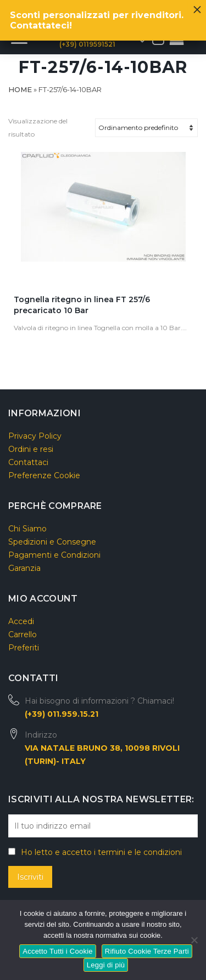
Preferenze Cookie (44, 475)
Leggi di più (106, 965)
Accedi (21, 621)
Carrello (23, 635)
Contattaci (28, 462)
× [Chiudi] (197, 7)
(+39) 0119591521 (87, 44)
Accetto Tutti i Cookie (58, 951)
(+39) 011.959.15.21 (62, 714)
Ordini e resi (31, 449)
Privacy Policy (35, 436)
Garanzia (24, 568)
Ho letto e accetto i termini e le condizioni (101, 852)
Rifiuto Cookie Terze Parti (147, 951)
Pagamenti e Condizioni (54, 555)
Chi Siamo (27, 529)
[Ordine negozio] (146, 128)
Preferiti (24, 648)
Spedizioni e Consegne (52, 542)
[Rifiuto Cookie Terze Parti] (194, 939)
